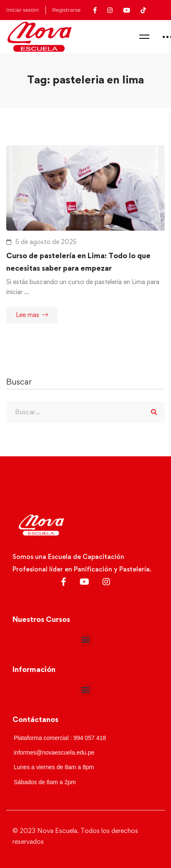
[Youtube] (84, 582)
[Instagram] (106, 582)
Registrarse (66, 10)
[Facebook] (64, 582)
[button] (86, 640)
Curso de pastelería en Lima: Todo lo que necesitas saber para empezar (78, 262)
